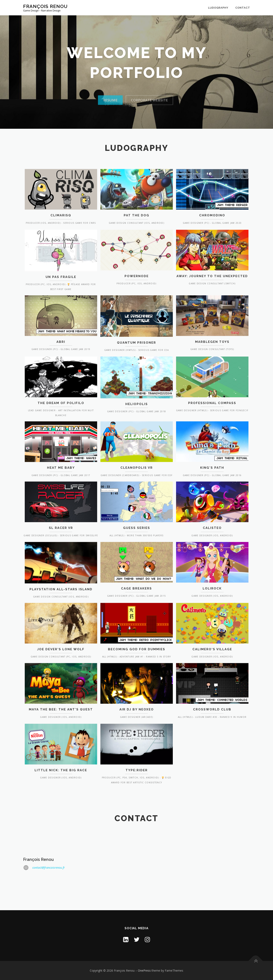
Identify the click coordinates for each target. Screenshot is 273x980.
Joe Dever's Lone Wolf (61, 685)
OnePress (144, 970)
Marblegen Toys (212, 378)
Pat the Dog (136, 251)
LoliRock (212, 625)
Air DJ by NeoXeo (137, 745)
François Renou (45, 6)
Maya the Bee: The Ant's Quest (61, 745)
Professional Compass (212, 442)
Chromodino (212, 251)
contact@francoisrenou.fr (49, 906)
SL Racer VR (61, 564)
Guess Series (137, 564)
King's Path (212, 504)
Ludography (218, 8)
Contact (243, 8)
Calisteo (212, 564)
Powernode (137, 315)
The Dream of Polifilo (61, 442)
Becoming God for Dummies (137, 685)
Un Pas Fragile (61, 316)
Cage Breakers (136, 625)
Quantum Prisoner (136, 379)
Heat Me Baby (61, 504)
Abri (61, 378)
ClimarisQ (61, 251)
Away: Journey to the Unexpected (212, 315)
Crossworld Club (212, 745)
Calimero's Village (212, 685)
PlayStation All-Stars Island (61, 625)
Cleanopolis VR (137, 504)
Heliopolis (137, 443)
